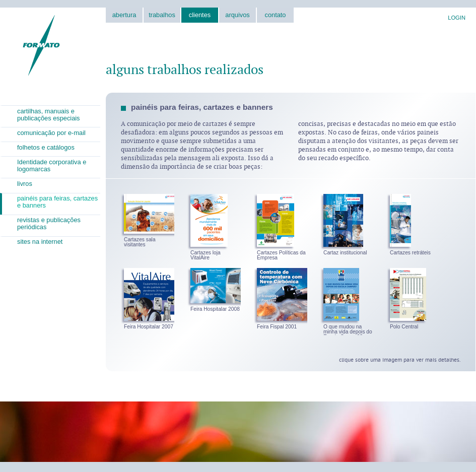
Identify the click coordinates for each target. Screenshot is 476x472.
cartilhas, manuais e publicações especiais (49, 115)
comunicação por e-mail (51, 133)
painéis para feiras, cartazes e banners (57, 202)
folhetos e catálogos (46, 147)
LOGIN (457, 18)
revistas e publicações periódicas (49, 223)
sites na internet (40, 242)
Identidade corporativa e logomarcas (52, 165)
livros (25, 184)
